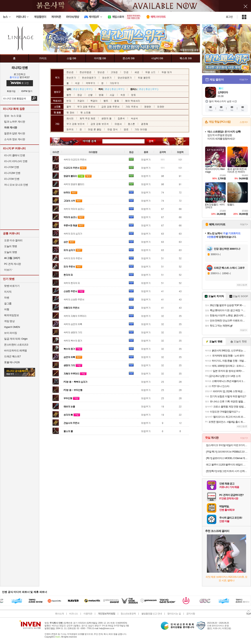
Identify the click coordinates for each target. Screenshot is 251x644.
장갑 (80, 95)
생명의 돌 (106, 118)
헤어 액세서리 (133, 101)
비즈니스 (74, 614)
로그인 (229, 17)
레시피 (70, 118)
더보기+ (244, 80)
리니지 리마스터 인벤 (16, 161)
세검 (137, 72)
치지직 (8, 292)
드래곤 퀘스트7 (12, 356)
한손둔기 (71, 78)
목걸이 (94, 101)
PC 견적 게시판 (13, 264)
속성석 (134, 118)
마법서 (118, 124)
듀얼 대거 (167, 72)
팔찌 (117, 101)
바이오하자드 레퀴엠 (15, 351)
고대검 (114, 72)
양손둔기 (107, 78)
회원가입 (11, 91)
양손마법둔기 (125, 78)
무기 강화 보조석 (75, 124)
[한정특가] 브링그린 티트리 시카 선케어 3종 (227, 471)
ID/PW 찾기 (27, 91)
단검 (126, 72)
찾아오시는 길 (174, 614)
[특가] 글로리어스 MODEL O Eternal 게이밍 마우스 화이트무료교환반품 (227, 458)
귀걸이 (81, 101)
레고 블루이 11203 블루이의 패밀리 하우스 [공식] (227, 465)
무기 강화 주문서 (86, 107)
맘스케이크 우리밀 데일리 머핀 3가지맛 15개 (227, 445)
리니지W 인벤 (12, 179)
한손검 (70, 72)
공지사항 (191, 614)
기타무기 (114, 83)
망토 (134, 95)
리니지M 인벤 (12, 167)
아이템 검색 (93, 141)
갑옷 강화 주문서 (110, 107)
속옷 (123, 95)
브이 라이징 (11, 333)
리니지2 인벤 (20, 68)
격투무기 (90, 83)
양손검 (101, 72)
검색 (34, 98)
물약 (69, 107)
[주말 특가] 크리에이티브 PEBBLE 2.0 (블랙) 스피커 (227, 452)
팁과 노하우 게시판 (15, 122)
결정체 (145, 124)
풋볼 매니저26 (12, 362)
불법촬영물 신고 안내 (152, 614)
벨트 (106, 101)
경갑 (75, 89)
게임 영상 (9, 321)
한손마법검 (85, 72)
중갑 (82, 89)
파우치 (70, 129)
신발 (90, 95)
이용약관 (88, 614)
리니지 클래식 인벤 (15, 155)
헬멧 (69, 95)
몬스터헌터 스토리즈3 (16, 345)
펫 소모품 (85, 112)
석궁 (77, 83)
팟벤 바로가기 (12, 286)
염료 (126, 129)
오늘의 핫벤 (11, 246)
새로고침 (241, 285)
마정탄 (161, 107)
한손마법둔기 (89, 78)
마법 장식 (113, 129)
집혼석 (121, 118)
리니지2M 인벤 (12, 173)
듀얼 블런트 (144, 78)
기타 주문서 (132, 107)
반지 (69, 101)
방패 (101, 95)
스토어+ (244, 122)
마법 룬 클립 (95, 129)
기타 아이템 (141, 129)
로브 (88, 89)
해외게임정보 (11, 315)
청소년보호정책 (128, 614)
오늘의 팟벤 (11, 252)
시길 (112, 95)
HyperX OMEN (12, 327)
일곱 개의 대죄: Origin (16, 339)
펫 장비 (70, 112)
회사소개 (59, 614)
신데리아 (223, 92)
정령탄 (148, 107)
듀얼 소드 (150, 72)
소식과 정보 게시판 (15, 139)
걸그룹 (8, 303)
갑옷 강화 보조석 (100, 124)
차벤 (7, 298)
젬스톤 (131, 124)
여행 (7, 309)
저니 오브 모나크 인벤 (16, 185)
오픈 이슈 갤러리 (13, 240)
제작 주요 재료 (87, 118)
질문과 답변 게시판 (15, 133)
